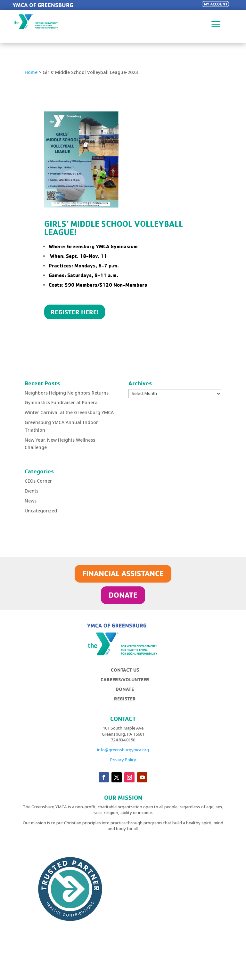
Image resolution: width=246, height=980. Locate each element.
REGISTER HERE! (75, 312)
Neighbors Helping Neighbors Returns (67, 393)
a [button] (216, 24)
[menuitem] (127, 673)
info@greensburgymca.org (123, 750)
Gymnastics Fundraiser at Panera (61, 402)
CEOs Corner (38, 481)
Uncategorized (41, 511)
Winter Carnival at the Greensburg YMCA (69, 412)
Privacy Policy (123, 760)
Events (32, 491)
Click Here (66, 337)
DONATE (123, 595)
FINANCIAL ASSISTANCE (123, 573)
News (31, 501)
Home (31, 72)
